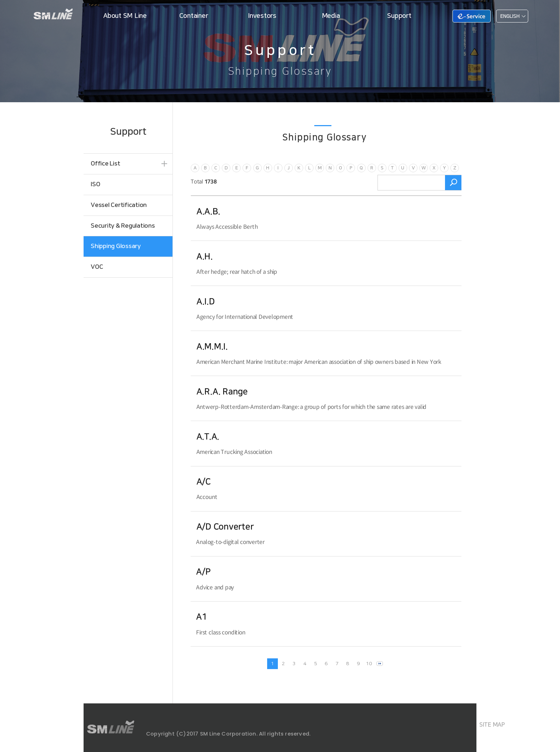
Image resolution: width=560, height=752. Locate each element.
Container (194, 16)
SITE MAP (492, 725)
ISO (95, 184)
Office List (105, 164)
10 (369, 664)
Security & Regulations (123, 226)
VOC (97, 267)
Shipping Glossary (116, 246)
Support (399, 16)
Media (331, 16)
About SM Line (125, 16)
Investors (262, 16)
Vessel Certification (119, 205)
